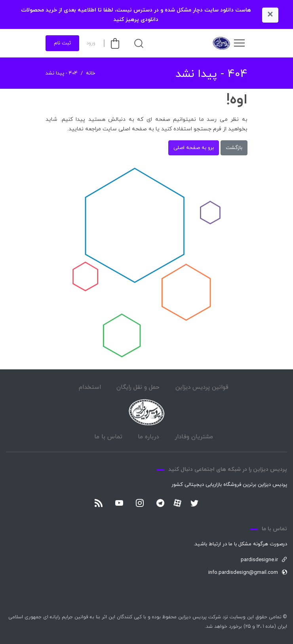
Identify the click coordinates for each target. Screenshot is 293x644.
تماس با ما (108, 437)
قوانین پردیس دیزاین (202, 387)
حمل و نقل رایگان (138, 387)
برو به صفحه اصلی (194, 148)
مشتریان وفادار (194, 437)
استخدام (90, 387)
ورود (91, 43)
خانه (90, 73)
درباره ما (148, 437)
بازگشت (234, 148)
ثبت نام (62, 43)
